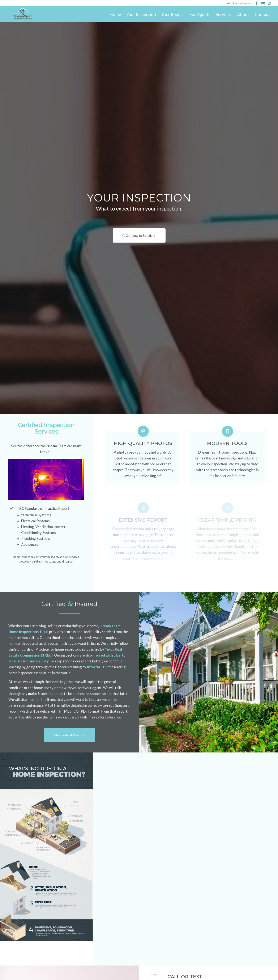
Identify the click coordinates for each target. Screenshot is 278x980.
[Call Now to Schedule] (139, 236)
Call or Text (185, 977)
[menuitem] (115, 14)
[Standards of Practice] (69, 735)
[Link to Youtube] (263, 3)
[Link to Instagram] (269, 3)
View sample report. (148, 558)
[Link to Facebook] (257, 3)
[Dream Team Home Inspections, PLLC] (23, 14)
